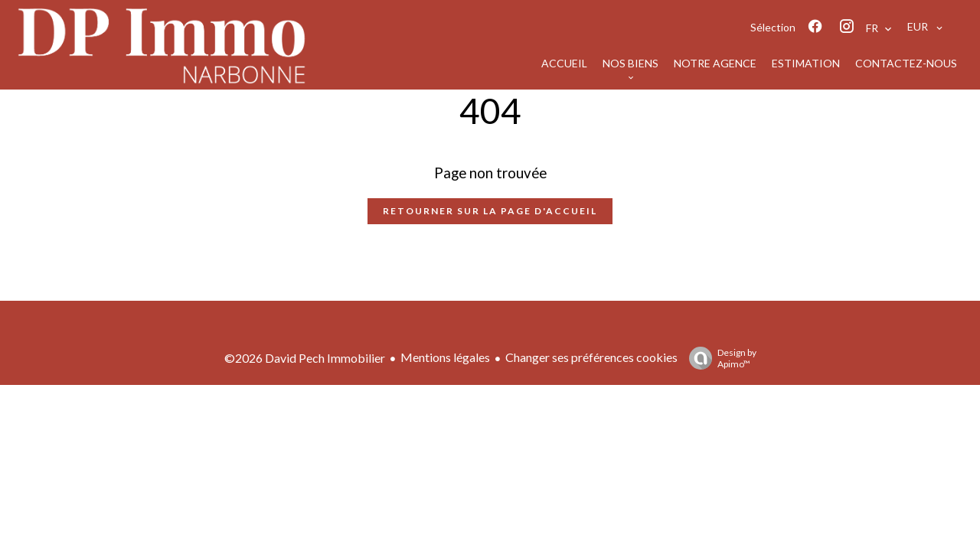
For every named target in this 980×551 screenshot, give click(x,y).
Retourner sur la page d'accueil (490, 211)
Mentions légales (445, 357)
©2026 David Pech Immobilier (305, 358)
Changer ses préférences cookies (591, 357)
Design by (719, 358)
